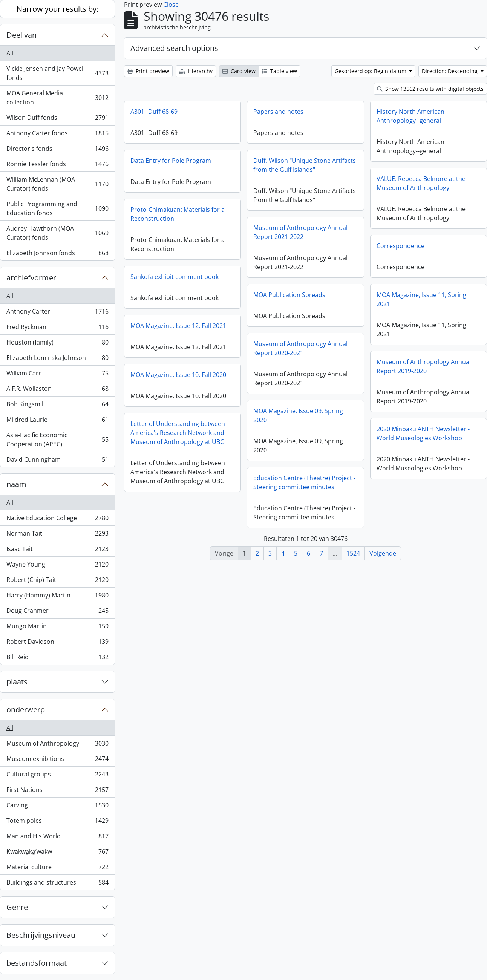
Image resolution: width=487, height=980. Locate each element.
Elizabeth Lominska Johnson (57, 359)
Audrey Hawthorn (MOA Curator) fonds (57, 233)
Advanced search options (174, 48)
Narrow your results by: (57, 9)
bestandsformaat (37, 963)
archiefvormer (31, 278)
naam (16, 484)
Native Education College (57, 520)
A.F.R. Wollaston (57, 390)
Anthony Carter (57, 313)
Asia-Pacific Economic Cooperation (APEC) (57, 439)
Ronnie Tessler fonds (57, 166)
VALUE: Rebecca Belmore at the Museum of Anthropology (421, 183)
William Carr (57, 375)
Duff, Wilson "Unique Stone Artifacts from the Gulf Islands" (305, 165)
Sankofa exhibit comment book (175, 277)
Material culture (57, 869)
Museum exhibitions (57, 760)
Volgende (383, 553)
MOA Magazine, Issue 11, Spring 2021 (421, 299)
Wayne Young (57, 566)
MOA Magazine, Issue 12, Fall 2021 (178, 326)
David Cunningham (57, 461)
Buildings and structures (57, 884)
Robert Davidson (57, 643)
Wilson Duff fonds (57, 119)
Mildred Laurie (57, 421)
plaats (17, 682)
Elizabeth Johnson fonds (57, 254)
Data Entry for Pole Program (171, 161)
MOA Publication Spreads (289, 295)
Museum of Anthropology (57, 745)
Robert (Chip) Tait (57, 581)
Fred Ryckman (57, 328)
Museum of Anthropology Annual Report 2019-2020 (424, 366)
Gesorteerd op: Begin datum (371, 71)
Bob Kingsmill (57, 406)
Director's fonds (57, 150)
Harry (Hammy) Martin (57, 597)
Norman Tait (57, 535)
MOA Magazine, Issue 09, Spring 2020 (298, 415)
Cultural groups (57, 776)
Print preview (148, 71)
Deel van (21, 35)
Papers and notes (278, 112)
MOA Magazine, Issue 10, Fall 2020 (178, 375)
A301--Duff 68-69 (154, 112)
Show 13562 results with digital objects (430, 89)
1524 (353, 553)
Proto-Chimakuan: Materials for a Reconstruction (178, 214)
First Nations (57, 791)
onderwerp (26, 710)
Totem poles (57, 822)
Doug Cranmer (57, 612)
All (10, 53)
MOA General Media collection (57, 98)
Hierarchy (196, 71)
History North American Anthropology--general (410, 116)
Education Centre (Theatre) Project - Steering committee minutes (304, 482)
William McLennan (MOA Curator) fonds (57, 184)
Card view (239, 71)
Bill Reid (57, 658)
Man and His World (57, 838)
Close (171, 5)
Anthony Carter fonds (57, 135)
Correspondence (400, 246)
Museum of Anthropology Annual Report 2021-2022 (300, 232)
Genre (17, 907)
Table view (279, 71)
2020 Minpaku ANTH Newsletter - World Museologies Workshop (423, 433)
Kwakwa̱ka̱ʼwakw (57, 853)
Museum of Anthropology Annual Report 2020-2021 (300, 348)
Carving (57, 807)
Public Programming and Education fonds (57, 208)
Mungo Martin (57, 628)
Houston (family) (57, 344)
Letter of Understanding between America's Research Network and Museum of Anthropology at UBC (178, 433)
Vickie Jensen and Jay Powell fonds (57, 73)
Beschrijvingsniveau (41, 935)
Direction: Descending (450, 71)
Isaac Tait (57, 550)
